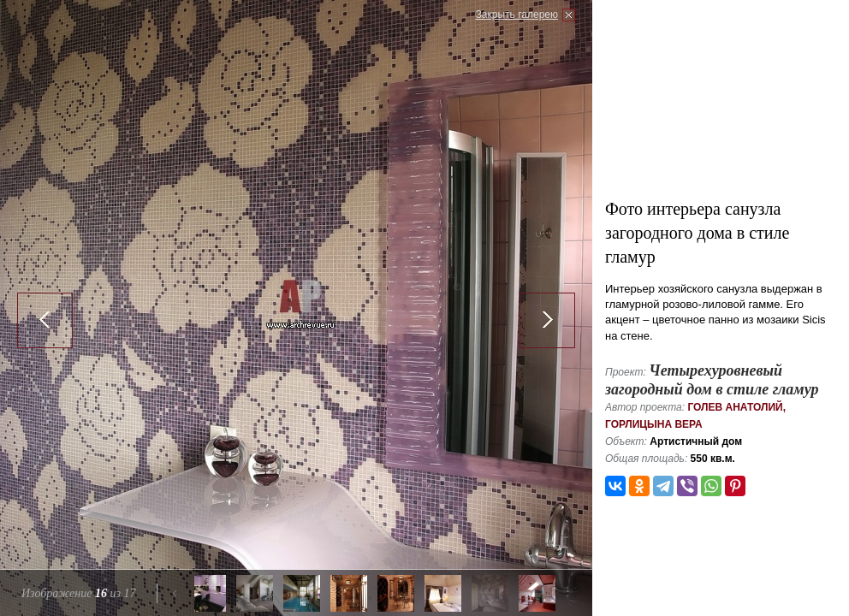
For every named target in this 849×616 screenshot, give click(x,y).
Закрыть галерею (517, 15)
